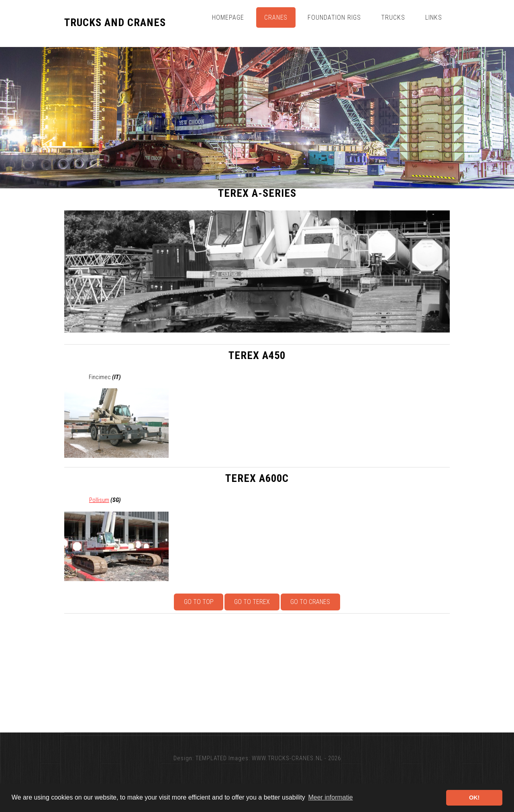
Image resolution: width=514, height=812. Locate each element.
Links (434, 17)
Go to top (199, 602)
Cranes (276, 17)
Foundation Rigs (334, 17)
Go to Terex (252, 602)
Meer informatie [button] (330, 797)
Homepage (228, 17)
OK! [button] (474, 798)
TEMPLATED (211, 758)
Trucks (393, 17)
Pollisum (99, 500)
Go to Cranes (310, 602)
